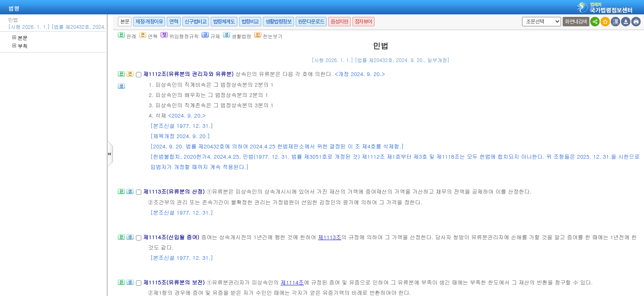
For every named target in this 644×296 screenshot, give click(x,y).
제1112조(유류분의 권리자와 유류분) (189, 74)
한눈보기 (268, 36)
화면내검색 (576, 22)
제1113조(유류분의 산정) (175, 191)
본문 (20, 38)
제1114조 (292, 282)
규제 (211, 36)
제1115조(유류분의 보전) (175, 282)
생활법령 (237, 36)
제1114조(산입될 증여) (172, 237)
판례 (127, 36)
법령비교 (250, 22)
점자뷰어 (363, 22)
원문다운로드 (311, 22)
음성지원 (339, 22)
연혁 (174, 22)
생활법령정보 (278, 22)
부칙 (20, 46)
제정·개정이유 (149, 22)
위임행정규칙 (180, 36)
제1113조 (330, 237)
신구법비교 (196, 22)
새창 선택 (521, 17)
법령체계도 (224, 22)
